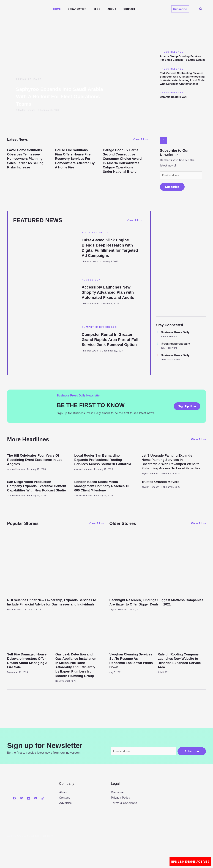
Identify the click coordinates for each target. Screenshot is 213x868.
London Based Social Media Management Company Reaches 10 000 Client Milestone (101, 490)
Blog (91, 9)
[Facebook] (14, 811)
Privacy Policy (121, 811)
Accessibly (91, 280)
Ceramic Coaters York (174, 104)
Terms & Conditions (124, 816)
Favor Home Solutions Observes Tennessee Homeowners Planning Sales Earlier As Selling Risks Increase (27, 158)
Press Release (29, 79)
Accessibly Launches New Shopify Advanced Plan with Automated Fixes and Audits (110, 293)
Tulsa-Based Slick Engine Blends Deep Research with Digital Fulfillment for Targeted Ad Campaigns (110, 248)
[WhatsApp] (43, 811)
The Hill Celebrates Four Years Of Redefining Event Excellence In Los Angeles (35, 460)
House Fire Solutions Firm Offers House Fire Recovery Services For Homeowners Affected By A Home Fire (74, 158)
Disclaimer (118, 806)
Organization (72, 9)
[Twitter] (21, 811)
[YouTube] (36, 811)
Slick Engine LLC (96, 233)
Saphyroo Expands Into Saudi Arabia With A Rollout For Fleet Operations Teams (58, 96)
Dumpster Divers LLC (99, 327)
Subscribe (172, 187)
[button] (180, 9)
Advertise (65, 816)
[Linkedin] (29, 811)
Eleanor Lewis (91, 262)
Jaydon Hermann (26, 110)
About (104, 9)
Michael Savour (91, 304)
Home (53, 9)
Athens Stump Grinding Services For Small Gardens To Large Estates (182, 60)
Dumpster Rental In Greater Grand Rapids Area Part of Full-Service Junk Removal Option (109, 342)
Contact (120, 9)
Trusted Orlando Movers (162, 486)
